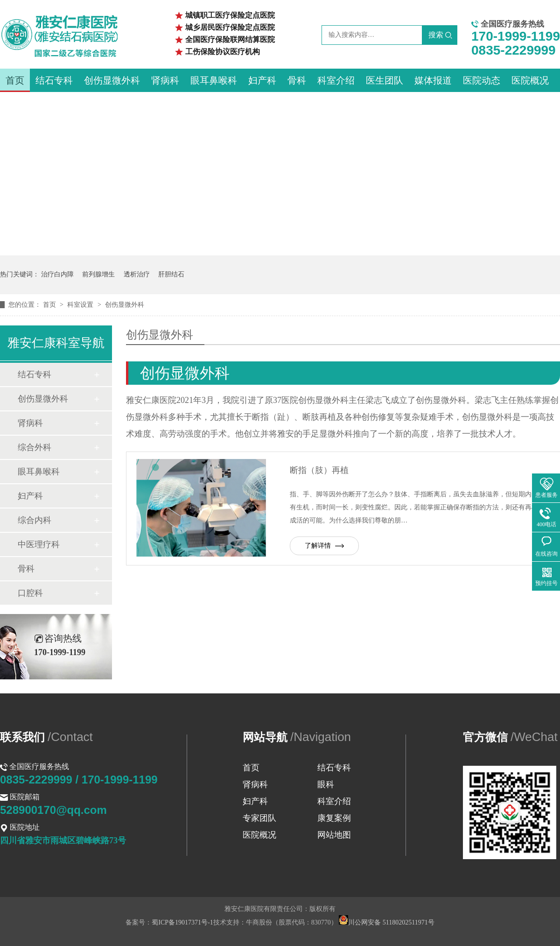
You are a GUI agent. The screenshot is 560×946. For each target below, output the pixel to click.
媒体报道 (433, 80)
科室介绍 (336, 80)
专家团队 (259, 818)
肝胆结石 (171, 274)
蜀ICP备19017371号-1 (182, 922)
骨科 (297, 80)
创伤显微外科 (112, 80)
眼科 (326, 784)
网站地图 (334, 835)
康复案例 (334, 818)
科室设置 (81, 305)
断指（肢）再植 (319, 470)
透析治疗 (137, 274)
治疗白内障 (57, 274)
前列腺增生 (98, 274)
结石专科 (54, 80)
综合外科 (35, 447)
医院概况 (530, 80)
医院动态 (482, 80)
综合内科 (35, 520)
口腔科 (30, 593)
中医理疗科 (39, 544)
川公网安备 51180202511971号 (386, 922)
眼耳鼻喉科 (214, 80)
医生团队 (385, 80)
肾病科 (165, 80)
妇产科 (262, 80)
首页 (15, 80)
